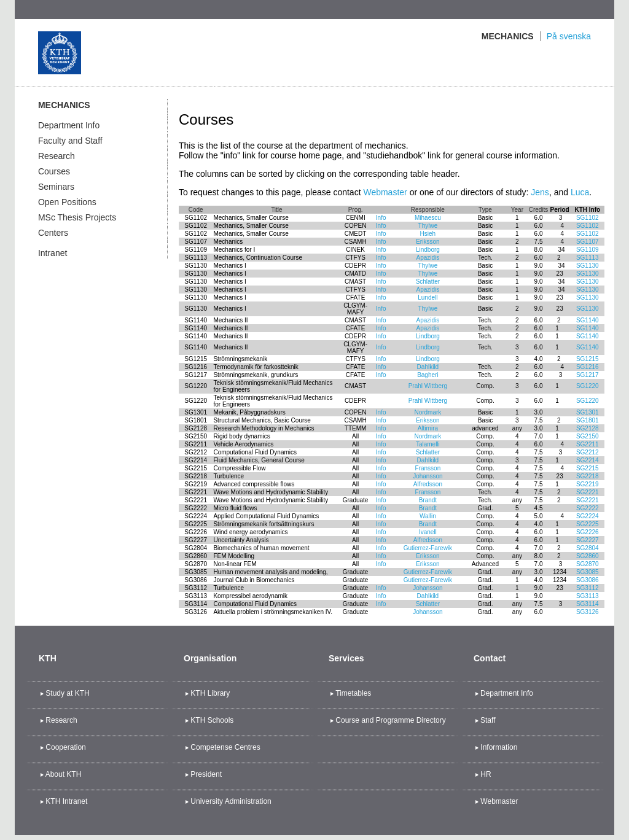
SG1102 (588, 218)
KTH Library (210, 693)
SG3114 (588, 604)
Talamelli (428, 444)
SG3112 (588, 588)
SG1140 (588, 320)
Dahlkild (428, 367)
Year (517, 210)
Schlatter (428, 282)
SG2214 (588, 460)
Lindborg (428, 250)
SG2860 (588, 556)
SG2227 (588, 540)
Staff (488, 720)
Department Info (69, 125)
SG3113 (588, 596)
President (206, 774)
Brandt (428, 500)
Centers (53, 233)
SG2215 (588, 468)
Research (57, 156)
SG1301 (588, 412)
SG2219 (588, 484)
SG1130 (588, 266)
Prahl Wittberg (428, 386)
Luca (580, 192)
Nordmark (428, 412)
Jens (540, 192)
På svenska (569, 36)
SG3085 (588, 572)
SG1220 (588, 386)
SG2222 (588, 508)
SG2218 (588, 476)
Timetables (353, 693)
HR (486, 774)
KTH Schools (212, 720)
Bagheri (428, 375)
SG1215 (588, 359)
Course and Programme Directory (390, 720)
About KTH (64, 774)
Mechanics (508, 36)
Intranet (53, 253)
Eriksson (428, 242)
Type (485, 210)
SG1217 (588, 375)
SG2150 (588, 436)
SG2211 (588, 444)
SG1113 (588, 258)
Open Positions (67, 202)
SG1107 (588, 242)
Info (381, 218)
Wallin (428, 516)
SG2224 (588, 516)
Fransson (428, 468)
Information (499, 747)
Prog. (356, 210)
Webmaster (385, 192)
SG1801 (588, 420)
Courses (54, 171)
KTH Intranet (66, 801)
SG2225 (588, 524)
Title (277, 210)
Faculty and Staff (70, 141)
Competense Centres (225, 747)
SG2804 (588, 548)
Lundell (428, 297)
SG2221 (588, 492)
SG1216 (588, 367)
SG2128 (588, 428)
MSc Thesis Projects (77, 217)
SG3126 (588, 612)
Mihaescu (428, 218)
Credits (539, 210)
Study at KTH (67, 693)
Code (196, 210)
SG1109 (588, 250)
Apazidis (428, 258)
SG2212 (588, 452)
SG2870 (588, 564)
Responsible (428, 210)
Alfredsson (428, 484)
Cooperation (65, 747)
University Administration (231, 801)
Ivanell (428, 532)
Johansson (428, 476)
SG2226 (588, 532)
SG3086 (588, 580)
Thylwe (428, 226)
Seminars (56, 187)
